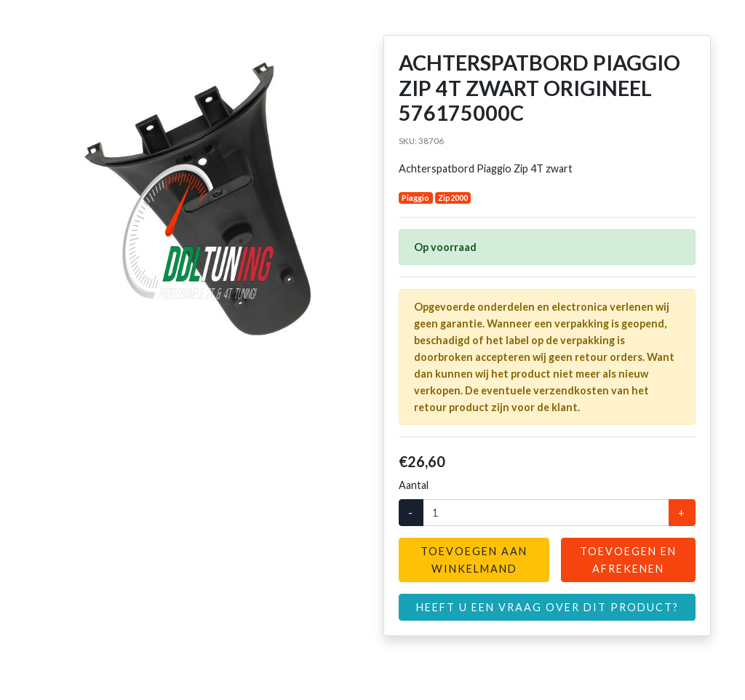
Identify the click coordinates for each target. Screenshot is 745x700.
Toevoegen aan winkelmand (474, 560)
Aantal (414, 485)
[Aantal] (546, 513)
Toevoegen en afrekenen (628, 560)
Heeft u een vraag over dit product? (547, 607)
